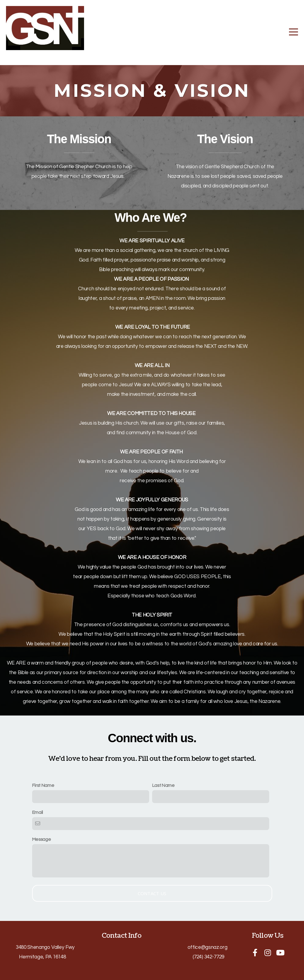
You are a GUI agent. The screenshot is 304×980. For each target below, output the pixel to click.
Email (38, 812)
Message (42, 839)
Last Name (163, 785)
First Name (43, 785)
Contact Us (152, 893)
